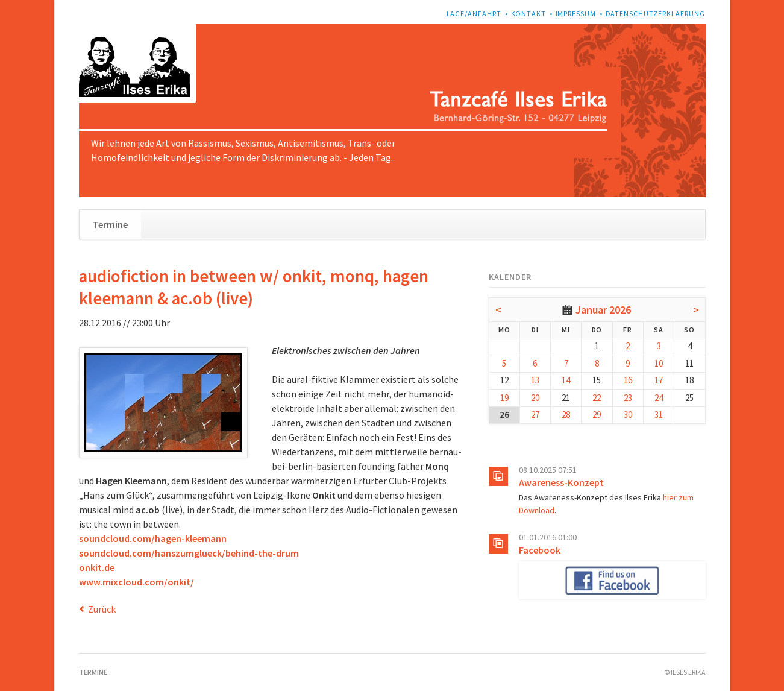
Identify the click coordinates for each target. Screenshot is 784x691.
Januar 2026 (603, 310)
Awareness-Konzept (561, 482)
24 (659, 398)
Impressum (576, 14)
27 (535, 415)
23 (628, 398)
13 (535, 380)
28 (566, 415)
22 (597, 398)
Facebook (540, 550)
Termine (110, 224)
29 (597, 415)
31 (659, 415)
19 (504, 398)
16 (628, 380)
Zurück (102, 609)
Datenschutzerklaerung (656, 14)
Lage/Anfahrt (474, 14)
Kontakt (529, 14)
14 (566, 380)
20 (535, 398)
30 (628, 415)
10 (659, 363)
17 (659, 380)
